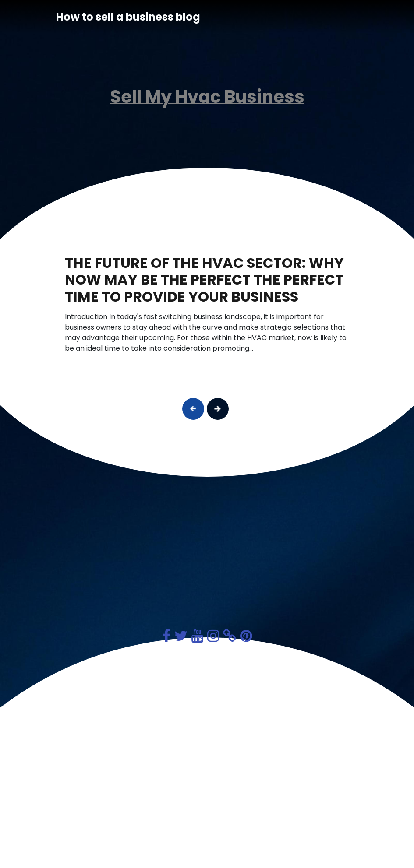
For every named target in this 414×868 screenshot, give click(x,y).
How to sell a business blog (128, 17)
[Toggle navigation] (346, 17)
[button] (193, 409)
